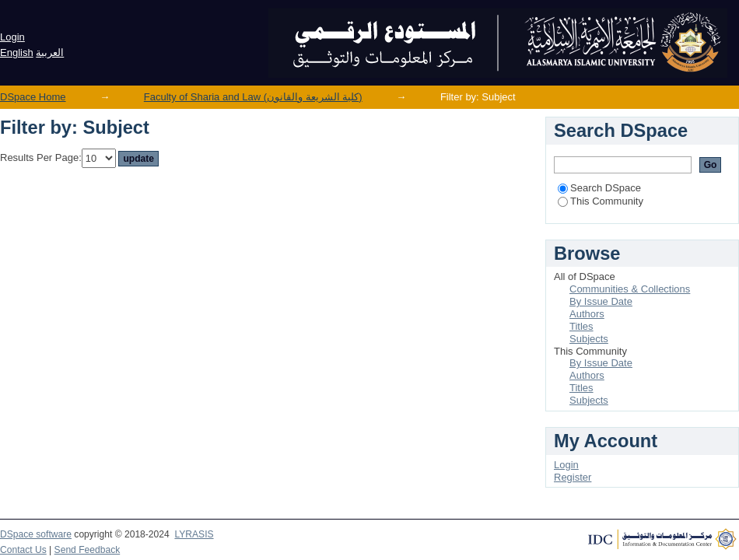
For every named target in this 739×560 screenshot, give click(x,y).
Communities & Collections (630, 289)
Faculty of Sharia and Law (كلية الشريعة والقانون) (253, 97)
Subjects (589, 339)
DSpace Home (33, 97)
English (17, 52)
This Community (601, 201)
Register (573, 477)
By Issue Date (601, 301)
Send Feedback (88, 550)
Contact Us (23, 550)
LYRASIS (194, 534)
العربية (50, 52)
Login (12, 37)
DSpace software (36, 534)
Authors (587, 314)
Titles (581, 326)
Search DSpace (599, 188)
